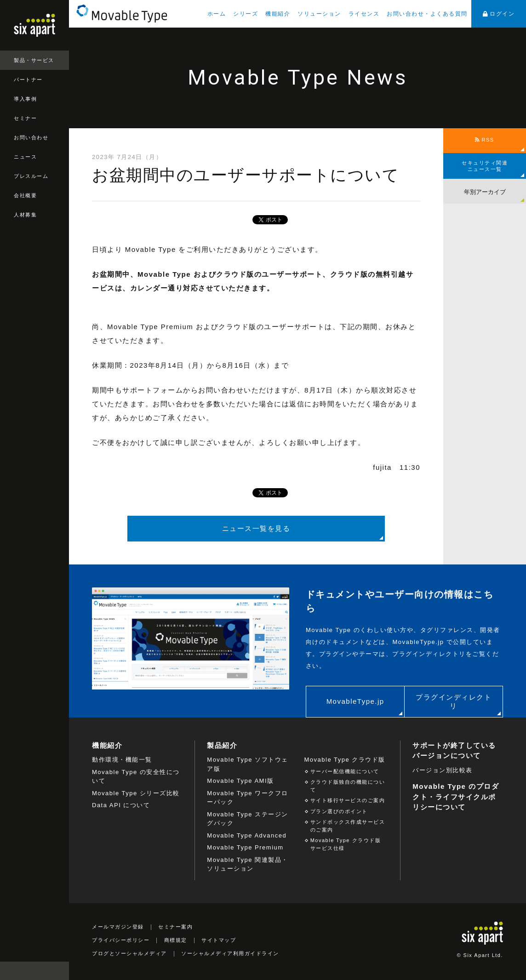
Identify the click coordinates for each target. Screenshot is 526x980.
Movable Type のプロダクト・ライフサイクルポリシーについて (456, 797)
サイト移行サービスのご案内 (348, 800)
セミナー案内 (175, 927)
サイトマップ (219, 940)
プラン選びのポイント (339, 811)
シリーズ (246, 14)
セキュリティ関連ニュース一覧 (485, 166)
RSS (484, 140)
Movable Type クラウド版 (345, 760)
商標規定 (176, 940)
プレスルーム (31, 176)
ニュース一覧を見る (256, 528)
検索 (60, 971)
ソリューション (319, 14)
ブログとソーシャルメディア (129, 953)
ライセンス (364, 14)
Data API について (121, 805)
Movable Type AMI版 (240, 781)
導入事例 (25, 99)
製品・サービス (34, 60)
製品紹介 (222, 745)
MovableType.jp (355, 701)
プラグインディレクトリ (454, 702)
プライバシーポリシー (121, 940)
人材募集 (25, 215)
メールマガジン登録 (118, 927)
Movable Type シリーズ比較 (136, 793)
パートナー (28, 80)
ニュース (25, 157)
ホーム (217, 14)
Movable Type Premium (245, 847)
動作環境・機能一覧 (122, 760)
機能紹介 (278, 14)
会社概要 (25, 195)
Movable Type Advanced (247, 835)
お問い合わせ (31, 137)
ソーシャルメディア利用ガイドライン (230, 953)
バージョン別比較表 (443, 770)
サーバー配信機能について (345, 771)
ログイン (499, 14)
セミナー (25, 118)
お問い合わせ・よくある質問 (427, 14)
